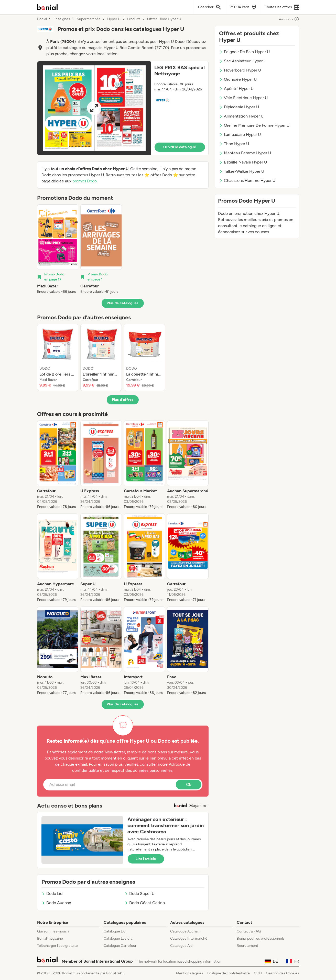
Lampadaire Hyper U (240, 135)
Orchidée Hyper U (238, 79)
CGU (258, 973)
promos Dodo (85, 181)
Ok (189, 784)
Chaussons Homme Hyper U (247, 180)
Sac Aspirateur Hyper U (243, 61)
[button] (123, 108)
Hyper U (114, 19)
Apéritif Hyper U (236, 89)
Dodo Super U (139, 894)
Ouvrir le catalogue (180, 147)
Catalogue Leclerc (118, 938)
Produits (134, 19)
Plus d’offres (123, 400)
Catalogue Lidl (115, 931)
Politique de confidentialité (229, 973)
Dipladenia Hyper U (239, 107)
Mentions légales (190, 973)
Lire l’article (146, 859)
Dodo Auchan (56, 903)
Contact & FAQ (249, 931)
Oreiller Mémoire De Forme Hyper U (254, 125)
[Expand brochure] (94, 108)
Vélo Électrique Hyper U (243, 98)
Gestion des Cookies (283, 973)
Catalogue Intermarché (189, 938)
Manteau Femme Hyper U (245, 153)
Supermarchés (89, 19)
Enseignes (62, 19)
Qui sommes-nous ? (53, 931)
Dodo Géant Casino (145, 903)
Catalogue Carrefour (120, 946)
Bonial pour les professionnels (261, 938)
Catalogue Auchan (185, 931)
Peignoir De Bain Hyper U (244, 52)
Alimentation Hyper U (241, 116)
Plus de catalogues (123, 303)
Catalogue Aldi (182, 946)
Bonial (42, 19)
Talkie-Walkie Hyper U (242, 171)
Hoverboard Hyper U (240, 70)
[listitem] (58, 249)
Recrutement (247, 946)
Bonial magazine (50, 938)
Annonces (289, 19)
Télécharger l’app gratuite (57, 946)
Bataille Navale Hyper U (243, 162)
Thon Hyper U (234, 144)
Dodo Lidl (52, 894)
